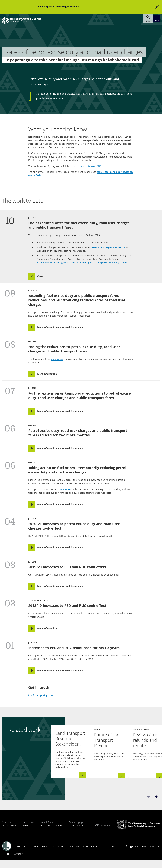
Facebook (18, 862)
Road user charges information (109, 247)
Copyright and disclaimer (26, 855)
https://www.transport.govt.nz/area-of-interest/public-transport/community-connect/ (83, 263)
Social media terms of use (89, 855)
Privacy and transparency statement (57, 855)
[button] (39, 277)
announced (57, 360)
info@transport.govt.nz (41, 704)
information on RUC (90, 166)
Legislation (108, 855)
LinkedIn (7, 862)
